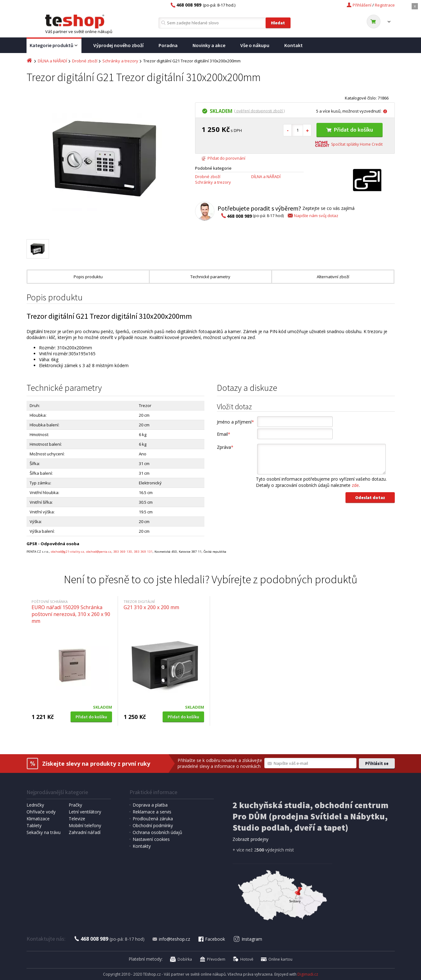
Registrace (385, 5)
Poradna (168, 45)
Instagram (248, 939)
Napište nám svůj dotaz (313, 216)
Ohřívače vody (41, 812)
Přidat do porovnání (223, 158)
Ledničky (35, 805)
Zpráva (225, 447)
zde (355, 485)
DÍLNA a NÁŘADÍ (52, 61)
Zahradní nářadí (85, 832)
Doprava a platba (150, 805)
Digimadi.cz (308, 974)
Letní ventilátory (85, 812)
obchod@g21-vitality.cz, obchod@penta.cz (81, 552)
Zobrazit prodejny (250, 839)
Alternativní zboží (333, 277)
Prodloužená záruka (153, 819)
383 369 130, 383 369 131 (133, 552)
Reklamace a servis (152, 812)
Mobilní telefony (85, 825)
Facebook (211, 939)
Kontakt (294, 45)
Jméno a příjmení (235, 422)
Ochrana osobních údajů (157, 832)
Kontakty (142, 846)
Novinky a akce (209, 45)
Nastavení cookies (151, 839)
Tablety (34, 825)
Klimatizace (38, 819)
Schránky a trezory (120, 61)
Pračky (75, 805)
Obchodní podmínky (153, 825)
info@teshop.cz (171, 939)
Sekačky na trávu (44, 832)
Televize (77, 819)
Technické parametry (210, 277)
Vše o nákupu (255, 45)
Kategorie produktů (54, 46)
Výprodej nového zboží (118, 45)
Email (224, 434)
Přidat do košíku (350, 130)
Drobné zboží (85, 61)
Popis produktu (88, 277)
